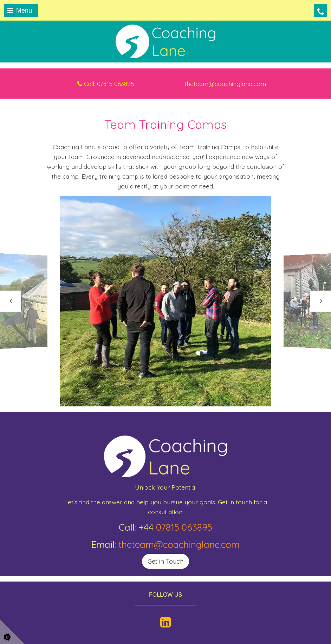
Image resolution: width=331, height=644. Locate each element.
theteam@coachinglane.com (179, 545)
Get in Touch (165, 561)
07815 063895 (184, 527)
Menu (20, 11)
